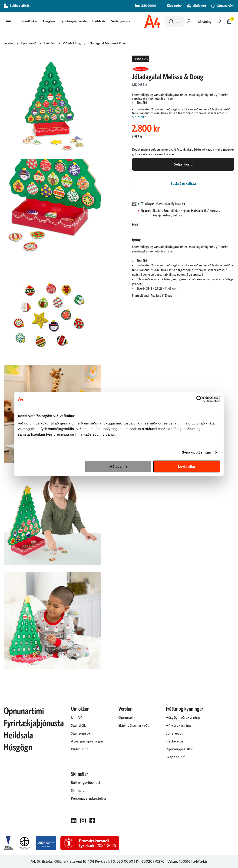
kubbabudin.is (17, 6)
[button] (8, 22)
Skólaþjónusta (121, 21)
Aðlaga (119, 466)
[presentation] (29, 22)
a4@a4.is (200, 861)
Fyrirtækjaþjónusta (74, 21)
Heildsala (99, 21)
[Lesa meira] (183, 117)
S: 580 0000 (123, 861)
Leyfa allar (187, 466)
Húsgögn (49, 21)
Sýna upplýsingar (197, 452)
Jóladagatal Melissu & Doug (107, 43)
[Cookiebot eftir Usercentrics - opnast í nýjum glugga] (200, 399)
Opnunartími (24, 711)
